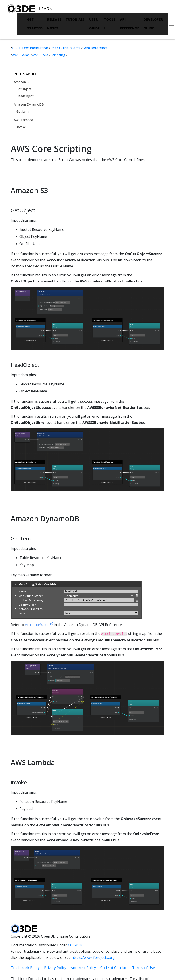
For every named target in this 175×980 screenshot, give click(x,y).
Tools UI (110, 24)
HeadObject (25, 96)
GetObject (24, 89)
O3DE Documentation (30, 48)
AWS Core (41, 55)
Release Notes (54, 24)
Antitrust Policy (83, 968)
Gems (76, 48)
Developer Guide (153, 24)
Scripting (58, 55)
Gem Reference (95, 48)
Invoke (21, 127)
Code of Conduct (114, 968)
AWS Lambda (23, 120)
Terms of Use (144, 968)
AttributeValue (39, 625)
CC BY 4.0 (76, 945)
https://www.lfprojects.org (93, 957)
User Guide (95, 24)
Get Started (35, 24)
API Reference (129, 24)
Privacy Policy (55, 968)
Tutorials (75, 19)
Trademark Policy (25, 968)
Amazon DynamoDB (29, 104)
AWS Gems (21, 55)
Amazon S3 (22, 82)
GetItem (22, 111)
